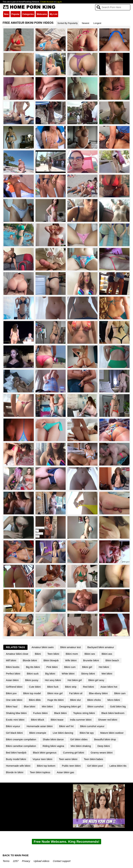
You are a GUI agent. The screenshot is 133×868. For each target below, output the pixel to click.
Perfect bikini (13, 674)
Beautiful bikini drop (105, 739)
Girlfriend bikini (14, 687)
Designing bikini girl (70, 707)
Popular (16, 14)
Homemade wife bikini (18, 766)
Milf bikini (11, 660)
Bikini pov (11, 693)
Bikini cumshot (96, 707)
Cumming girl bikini (74, 753)
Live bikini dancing (63, 733)
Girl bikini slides (79, 739)
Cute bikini (35, 687)
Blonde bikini (30, 660)
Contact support (62, 861)
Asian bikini (12, 680)
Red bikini (88, 687)
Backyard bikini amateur (101, 647)
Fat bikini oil (76, 693)
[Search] (113, 7)
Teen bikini (53, 654)
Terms (6, 861)
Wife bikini (71, 660)
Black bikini (60, 713)
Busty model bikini (16, 759)
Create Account (47, 2)
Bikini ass (107, 654)
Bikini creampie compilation (21, 739)
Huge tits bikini (56, 700)
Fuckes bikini (40, 713)
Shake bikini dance (53, 739)
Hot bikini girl (75, 680)
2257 (16, 861)
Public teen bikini (71, 766)
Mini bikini (47, 707)
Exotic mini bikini (15, 720)
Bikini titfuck (38, 720)
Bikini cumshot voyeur (92, 726)
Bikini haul (12, 707)
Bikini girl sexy (96, 680)
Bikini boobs (13, 667)
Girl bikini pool (95, 766)
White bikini (68, 674)
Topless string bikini (84, 713)
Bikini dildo (35, 700)
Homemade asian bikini (40, 726)
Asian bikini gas (65, 772)
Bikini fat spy (87, 733)
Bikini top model (32, 693)
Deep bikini (104, 746)
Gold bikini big (118, 707)
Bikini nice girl (55, 693)
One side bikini (14, 700)
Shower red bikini (108, 720)
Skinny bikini (88, 674)
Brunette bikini (91, 660)
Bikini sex (90, 654)
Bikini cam (120, 693)
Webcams (42, 14)
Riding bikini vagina (53, 746)
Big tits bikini (33, 667)
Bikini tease (57, 720)
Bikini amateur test (70, 647)
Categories (28, 14)
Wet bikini (107, 674)
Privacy (26, 861)
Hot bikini (104, 667)
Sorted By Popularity (68, 23)
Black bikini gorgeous (45, 753)
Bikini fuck (53, 687)
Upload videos (41, 861)
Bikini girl (87, 667)
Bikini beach (112, 660)
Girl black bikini (14, 733)
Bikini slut (75, 700)
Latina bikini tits (118, 766)
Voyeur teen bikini (42, 759)
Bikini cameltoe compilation (21, 746)
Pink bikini (52, 667)
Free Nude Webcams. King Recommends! (66, 842)
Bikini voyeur (13, 726)
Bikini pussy (32, 680)
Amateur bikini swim (43, 647)
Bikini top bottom (46, 766)
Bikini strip (71, 687)
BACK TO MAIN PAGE (16, 855)
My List (54, 14)
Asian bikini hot (109, 687)
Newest (85, 23)
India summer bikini (81, 720)
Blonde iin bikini (15, 772)
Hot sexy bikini (53, 680)
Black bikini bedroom (113, 713)
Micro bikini (114, 700)
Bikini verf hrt (66, 726)
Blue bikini (30, 707)
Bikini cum (70, 667)
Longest (97, 23)
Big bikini (50, 674)
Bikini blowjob (51, 660)
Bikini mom (72, 654)
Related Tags (15, 647)
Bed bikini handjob (16, 753)
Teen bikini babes (93, 759)
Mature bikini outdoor (112, 733)
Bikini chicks (94, 700)
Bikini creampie (38, 733)
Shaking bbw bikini (16, 713)
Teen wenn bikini (68, 759)
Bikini (38, 654)
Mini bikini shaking (81, 746)
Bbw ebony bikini (98, 693)
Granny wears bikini (102, 753)
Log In (59, 2)
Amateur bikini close (17, 654)
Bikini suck (33, 674)
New (6, 14)
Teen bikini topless (40, 772)
